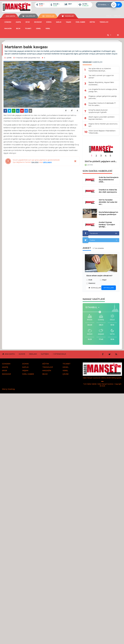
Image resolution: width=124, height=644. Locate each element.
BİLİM (18, 28)
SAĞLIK (59, 22)
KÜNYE (22, 354)
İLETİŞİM (45, 354)
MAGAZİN (8, 28)
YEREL (48, 28)
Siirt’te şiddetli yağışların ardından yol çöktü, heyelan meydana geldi (101, 161)
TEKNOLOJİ (104, 22)
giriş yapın (47, 162)
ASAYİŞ (18, 22)
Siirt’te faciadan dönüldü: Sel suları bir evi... (108, 202)
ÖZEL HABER (80, 22)
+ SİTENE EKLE (59, 354)
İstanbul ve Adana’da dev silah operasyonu (108, 191)
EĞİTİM (92, 22)
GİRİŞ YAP (117, 16)
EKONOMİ (38, 22)
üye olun (35, 162)
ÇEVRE (90, 165)
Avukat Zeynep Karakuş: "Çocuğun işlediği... (107, 225)
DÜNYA (49, 22)
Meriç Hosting (8, 389)
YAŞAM (68, 22)
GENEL (38, 28)
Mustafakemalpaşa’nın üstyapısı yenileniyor (108, 213)
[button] (104, 5)
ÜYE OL (109, 16)
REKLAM (33, 354)
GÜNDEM (8, 22)
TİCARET (28, 28)
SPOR (28, 22)
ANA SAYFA (10, 16)
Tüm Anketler (99, 248)
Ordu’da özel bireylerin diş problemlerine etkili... (109, 180)
